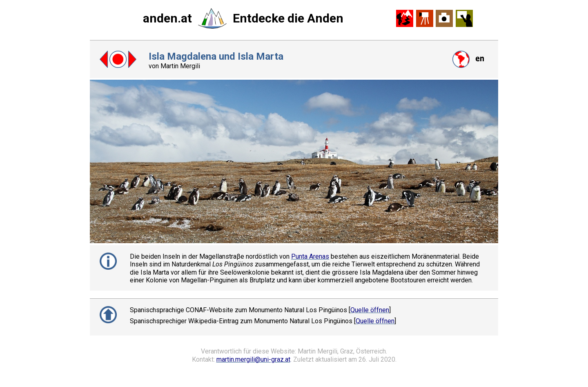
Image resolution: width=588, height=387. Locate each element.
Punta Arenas (310, 256)
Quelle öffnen (370, 310)
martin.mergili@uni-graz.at (253, 359)
